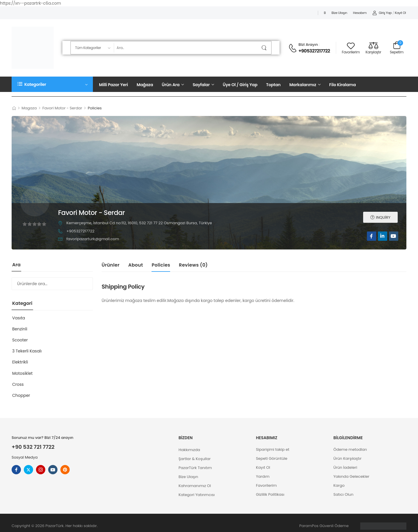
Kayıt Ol (263, 467)
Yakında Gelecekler (352, 476)
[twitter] (28, 470)
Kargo (339, 485)
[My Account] (382, 13)
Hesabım (360, 13)
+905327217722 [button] (80, 231)
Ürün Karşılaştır (348, 458)
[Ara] (187, 48)
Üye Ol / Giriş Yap (240, 85)
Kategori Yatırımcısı (197, 495)
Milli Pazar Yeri (113, 85)
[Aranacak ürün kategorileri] (92, 48)
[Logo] (33, 48)
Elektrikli (20, 362)
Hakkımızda (189, 450)
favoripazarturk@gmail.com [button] (93, 239)
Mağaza (145, 85)
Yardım (263, 476)
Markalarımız (303, 85)
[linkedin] (383, 236)
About (136, 265)
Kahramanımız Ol (195, 486)
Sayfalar (201, 85)
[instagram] (41, 470)
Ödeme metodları (350, 449)
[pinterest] (65, 470)
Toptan (273, 85)
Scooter (20, 340)
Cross (18, 384)
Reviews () (193, 265)
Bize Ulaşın (339, 13)
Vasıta (19, 318)
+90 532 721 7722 (33, 447)
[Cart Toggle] (397, 48)
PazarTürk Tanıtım (195, 468)
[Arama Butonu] (265, 48)
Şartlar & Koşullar (195, 459)
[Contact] (293, 48)
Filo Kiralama (343, 85)
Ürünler (111, 265)
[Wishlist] (351, 48)
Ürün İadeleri (345, 467)
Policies (161, 265)
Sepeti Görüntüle (272, 458)
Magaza (29, 108)
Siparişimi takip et (273, 449)
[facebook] (372, 236)
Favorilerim (266, 485)
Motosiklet (22, 373)
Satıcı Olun (344, 494)
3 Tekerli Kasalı (27, 351)
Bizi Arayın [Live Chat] (308, 45)
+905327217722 (314, 51)
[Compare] (373, 48)
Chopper (21, 395)
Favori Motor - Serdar (62, 108)
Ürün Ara (171, 85)
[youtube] (394, 236)
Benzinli (20, 329)
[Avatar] (35, 201)
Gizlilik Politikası (270, 494)
